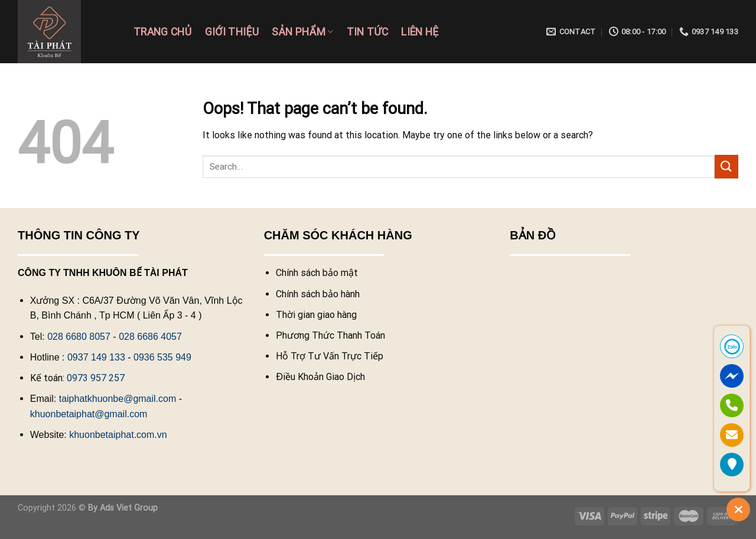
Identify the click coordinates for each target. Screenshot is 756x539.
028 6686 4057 (150, 337)
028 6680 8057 (79, 337)
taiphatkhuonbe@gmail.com (118, 399)
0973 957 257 (96, 378)
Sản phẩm (302, 32)
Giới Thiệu (232, 32)
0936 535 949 (162, 357)
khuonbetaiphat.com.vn (118, 435)
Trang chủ (163, 32)
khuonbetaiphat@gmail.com (89, 414)
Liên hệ (420, 32)
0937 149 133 (96, 357)
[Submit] (726, 166)
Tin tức (368, 32)
